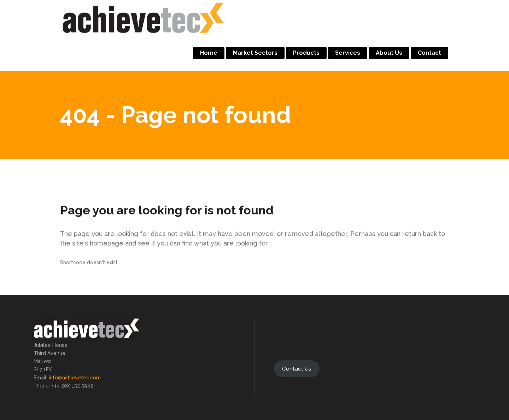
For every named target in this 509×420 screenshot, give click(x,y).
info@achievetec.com (75, 378)
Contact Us (297, 369)
